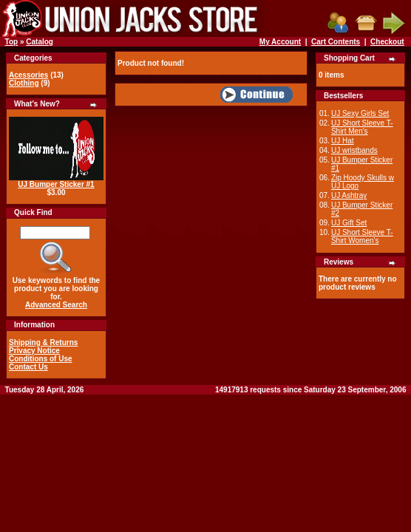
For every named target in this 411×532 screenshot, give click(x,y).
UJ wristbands (354, 150)
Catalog (40, 42)
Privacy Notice (34, 351)
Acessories (28, 75)
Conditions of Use (41, 359)
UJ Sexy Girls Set (360, 113)
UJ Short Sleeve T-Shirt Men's (362, 127)
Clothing (24, 83)
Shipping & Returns (43, 342)
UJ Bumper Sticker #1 (56, 184)
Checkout (387, 42)
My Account (280, 42)
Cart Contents (336, 42)
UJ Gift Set (349, 223)
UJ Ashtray (349, 195)
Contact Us (28, 367)
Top (12, 42)
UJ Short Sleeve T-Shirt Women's (362, 236)
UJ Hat (343, 141)
